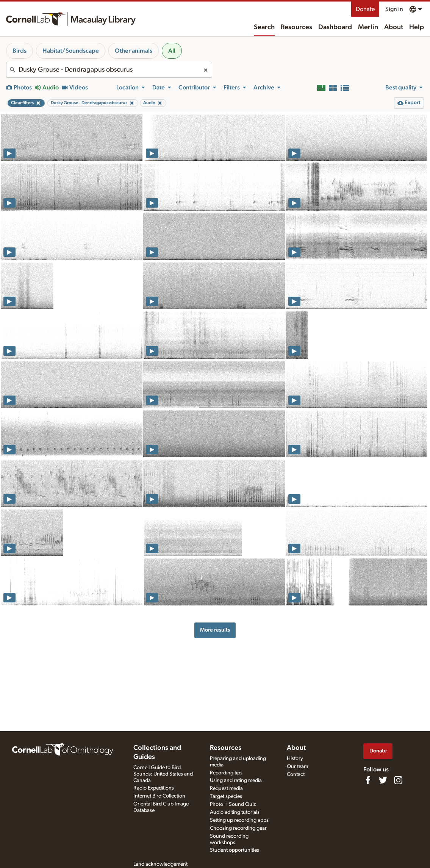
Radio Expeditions (154, 788)
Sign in (394, 9)
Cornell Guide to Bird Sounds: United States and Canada (163, 774)
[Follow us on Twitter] (383, 780)
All (172, 51)
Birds (20, 51)
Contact (296, 774)
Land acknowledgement (160, 864)
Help (417, 27)
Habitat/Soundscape (71, 51)
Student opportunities (235, 850)
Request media (226, 788)
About (394, 27)
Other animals (134, 51)
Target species (226, 796)
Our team (297, 766)
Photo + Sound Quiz (233, 804)
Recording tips (226, 773)
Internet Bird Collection (159, 796)
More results (215, 630)
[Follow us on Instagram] (398, 780)
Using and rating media (236, 780)
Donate (365, 9)
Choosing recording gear (238, 828)
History (295, 759)
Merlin (368, 27)
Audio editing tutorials (235, 812)
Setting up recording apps (239, 820)
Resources (296, 27)
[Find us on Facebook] (368, 780)
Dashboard (335, 27)
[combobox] (109, 70)
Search (264, 27)
